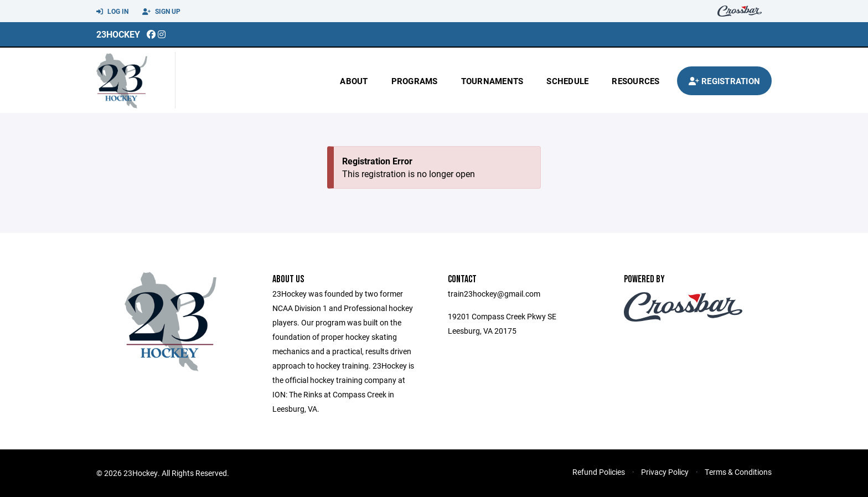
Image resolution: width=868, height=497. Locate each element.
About (354, 81)
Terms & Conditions (738, 472)
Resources (635, 81)
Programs (415, 81)
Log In (112, 12)
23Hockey (118, 34)
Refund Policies (599, 472)
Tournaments (492, 81)
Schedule (567, 81)
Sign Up (161, 12)
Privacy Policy (665, 472)
